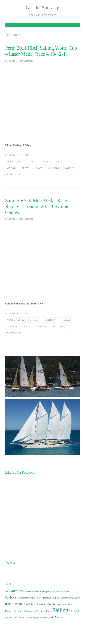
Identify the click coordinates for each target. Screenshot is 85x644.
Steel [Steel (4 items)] (14, 618)
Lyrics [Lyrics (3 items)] (60, 604)
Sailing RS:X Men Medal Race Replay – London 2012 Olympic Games (37, 207)
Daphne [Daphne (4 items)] (47, 598)
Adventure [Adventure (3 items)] (29, 591)
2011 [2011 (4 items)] (8, 591)
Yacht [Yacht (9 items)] (59, 617)
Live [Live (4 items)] (54, 604)
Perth (26, 168)
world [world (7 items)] (51, 617)
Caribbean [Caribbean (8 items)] (11, 597)
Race (39, 168)
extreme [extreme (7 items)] (75, 597)
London (50, 320)
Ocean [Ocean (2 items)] (71, 604)
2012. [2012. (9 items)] (14, 591)
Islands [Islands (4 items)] (33, 604)
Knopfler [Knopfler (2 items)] (47, 604)
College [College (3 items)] (33, 598)
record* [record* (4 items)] (34, 611)
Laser (59, 162)
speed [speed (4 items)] (8, 618)
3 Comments (13, 333)
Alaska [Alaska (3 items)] (38, 591)
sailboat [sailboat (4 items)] (48, 611)
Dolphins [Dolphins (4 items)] (56, 598)
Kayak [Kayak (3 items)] (40, 604)
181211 (22, 162)
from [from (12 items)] (8, 604)
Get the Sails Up (43, 8)
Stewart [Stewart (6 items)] (21, 617)
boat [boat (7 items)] (66, 591)
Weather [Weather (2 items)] (44, 618)
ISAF (46, 162)
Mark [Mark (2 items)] (65, 604)
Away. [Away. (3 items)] (52, 591)
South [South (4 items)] (77, 611)
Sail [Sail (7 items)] (41, 611)
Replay (42, 326)
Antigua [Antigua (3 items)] (45, 591)
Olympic (12, 326)
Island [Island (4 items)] (26, 604)
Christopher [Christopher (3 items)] (23, 598)
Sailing (25, 155)
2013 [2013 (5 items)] (21, 591)
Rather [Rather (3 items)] (27, 611)
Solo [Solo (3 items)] (71, 611)
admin (29, 61)
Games (34, 320)
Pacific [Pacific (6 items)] (9, 611)
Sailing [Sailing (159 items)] (60, 610)
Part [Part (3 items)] (15, 611)
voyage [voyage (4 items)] (36, 618)
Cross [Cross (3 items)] (40, 598)
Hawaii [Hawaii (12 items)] (17, 604)
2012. (21, 320)
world (70, 168)
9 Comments (13, 174)
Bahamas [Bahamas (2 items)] (60, 592)
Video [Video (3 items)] (29, 618)
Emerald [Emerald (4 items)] (66, 598)
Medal (11, 168)
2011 (34, 162)
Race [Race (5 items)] (21, 611)
